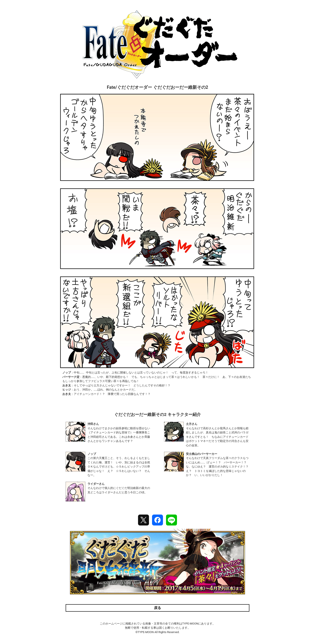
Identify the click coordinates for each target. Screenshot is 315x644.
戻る (157, 608)
